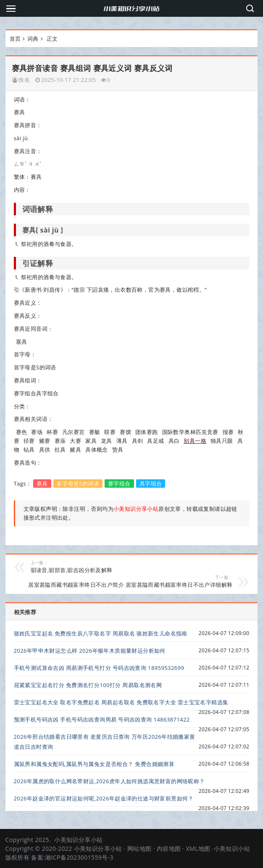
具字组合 (151, 484)
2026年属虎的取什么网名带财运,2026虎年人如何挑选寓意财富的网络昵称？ (109, 781)
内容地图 (169, 848)
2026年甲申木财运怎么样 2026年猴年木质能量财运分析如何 (90, 651)
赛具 (42, 484)
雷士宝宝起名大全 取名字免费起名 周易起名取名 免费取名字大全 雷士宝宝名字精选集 (121, 702)
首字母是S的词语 (78, 484)
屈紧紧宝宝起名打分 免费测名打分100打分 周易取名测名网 (88, 685)
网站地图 (139, 848)
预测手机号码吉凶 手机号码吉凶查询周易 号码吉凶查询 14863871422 (102, 719)
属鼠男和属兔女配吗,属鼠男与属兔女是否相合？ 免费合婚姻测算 (94, 764)
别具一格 (195, 441)
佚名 (24, 80)
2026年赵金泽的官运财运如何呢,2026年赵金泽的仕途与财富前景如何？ (104, 798)
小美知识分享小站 (78, 840)
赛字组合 (119, 484)
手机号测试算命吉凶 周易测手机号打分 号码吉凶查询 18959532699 (99, 668)
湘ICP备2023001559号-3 (79, 857)
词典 (33, 39)
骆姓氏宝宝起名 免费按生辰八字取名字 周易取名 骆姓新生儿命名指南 (101, 633)
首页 (15, 39)
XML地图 (198, 848)
